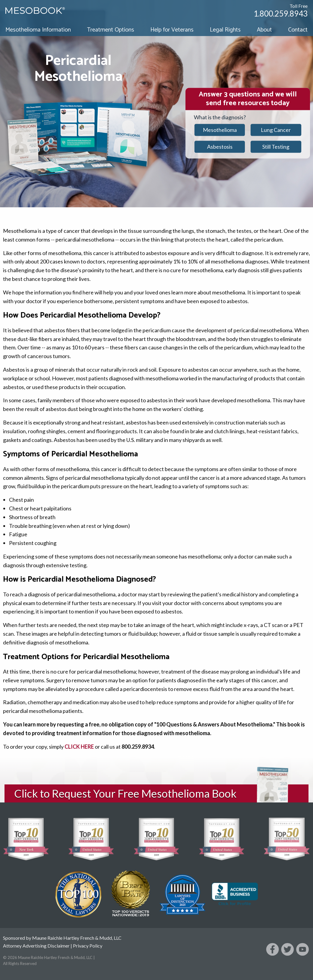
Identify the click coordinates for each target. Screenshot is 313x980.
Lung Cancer (276, 130)
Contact (298, 30)
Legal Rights (225, 30)
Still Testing (276, 147)
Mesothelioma (220, 130)
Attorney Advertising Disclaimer (36, 946)
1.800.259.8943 (281, 14)
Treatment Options (111, 30)
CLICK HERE (79, 747)
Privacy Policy (88, 946)
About (264, 30)
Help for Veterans (172, 30)
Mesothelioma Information (38, 30)
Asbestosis (220, 147)
